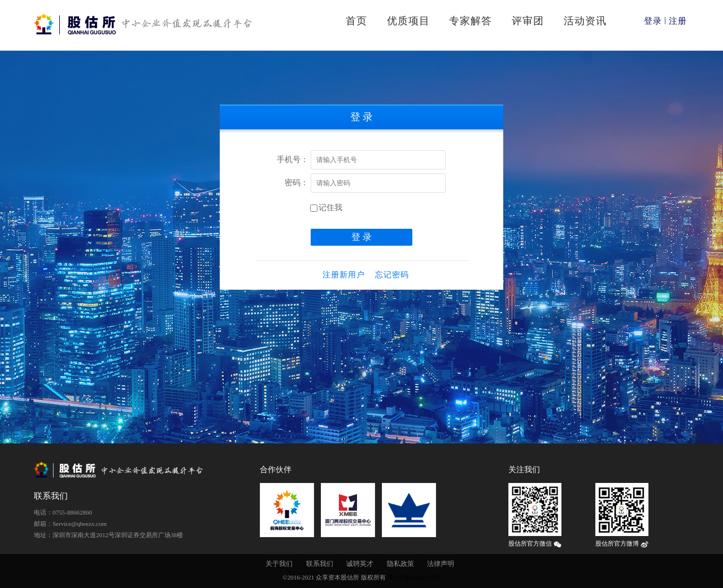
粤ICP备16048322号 (414, 577)
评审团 (528, 21)
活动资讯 (585, 21)
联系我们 (320, 564)
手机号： (293, 160)
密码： (297, 183)
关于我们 (279, 564)
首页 (356, 21)
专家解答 (471, 21)
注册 (678, 21)
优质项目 (408, 21)
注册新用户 (344, 275)
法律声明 (441, 564)
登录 (653, 21)
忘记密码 (392, 275)
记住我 (326, 208)
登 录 (361, 237)
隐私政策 (400, 564)
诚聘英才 (360, 564)
